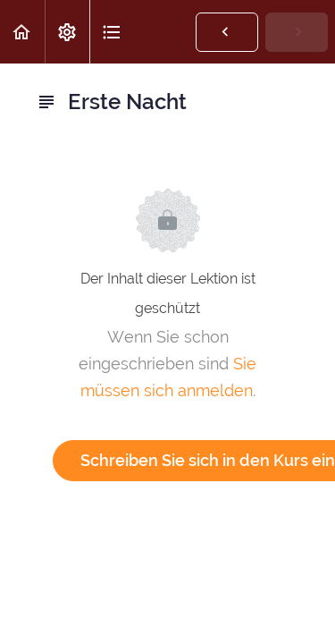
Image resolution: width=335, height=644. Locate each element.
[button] (22, 32)
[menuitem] (67, 32)
